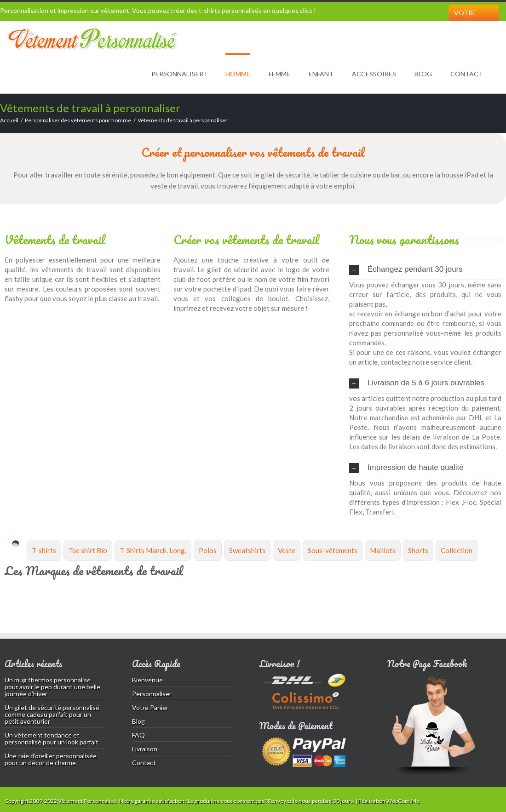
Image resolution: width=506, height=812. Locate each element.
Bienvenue (147, 680)
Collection (457, 550)
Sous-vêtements (333, 550)
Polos (208, 550)
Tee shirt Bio (88, 550)
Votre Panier (466, 21)
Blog (423, 74)
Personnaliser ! (179, 74)
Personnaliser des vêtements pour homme (78, 120)
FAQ (138, 735)
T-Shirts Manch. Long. (153, 550)
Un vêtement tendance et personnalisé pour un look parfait (52, 738)
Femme (279, 74)
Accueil (9, 120)
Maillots (383, 550)
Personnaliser (152, 694)
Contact (467, 74)
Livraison (145, 749)
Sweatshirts (247, 550)
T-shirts (44, 550)
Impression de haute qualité (406, 468)
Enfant (321, 74)
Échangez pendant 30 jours (406, 270)
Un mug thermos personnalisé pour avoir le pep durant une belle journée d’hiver (52, 687)
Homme (238, 74)
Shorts (418, 550)
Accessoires (374, 74)
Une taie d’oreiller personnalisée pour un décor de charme (51, 759)
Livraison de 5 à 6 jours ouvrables (417, 383)
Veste (287, 550)
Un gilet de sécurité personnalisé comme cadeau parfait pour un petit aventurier (52, 714)
